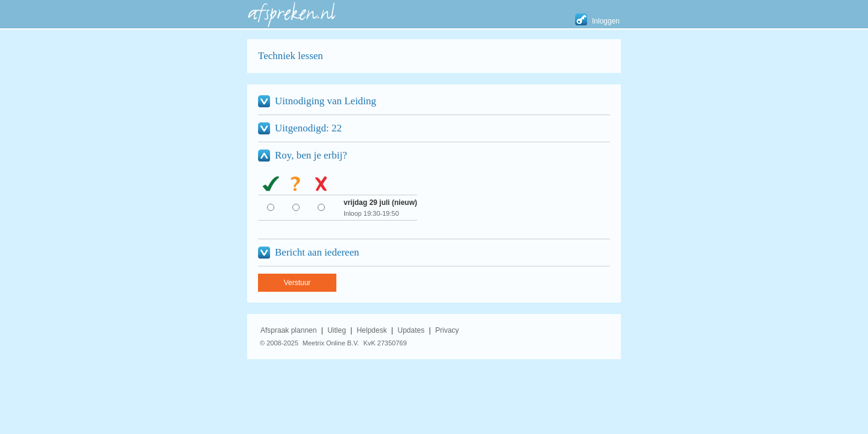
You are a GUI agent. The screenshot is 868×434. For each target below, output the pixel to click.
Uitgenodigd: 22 (308, 128)
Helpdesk (372, 330)
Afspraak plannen (288, 330)
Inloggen (606, 21)
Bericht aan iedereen (317, 252)
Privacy (447, 330)
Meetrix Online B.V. (331, 343)
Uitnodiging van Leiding (325, 101)
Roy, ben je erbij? (311, 155)
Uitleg (337, 330)
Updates (411, 330)
